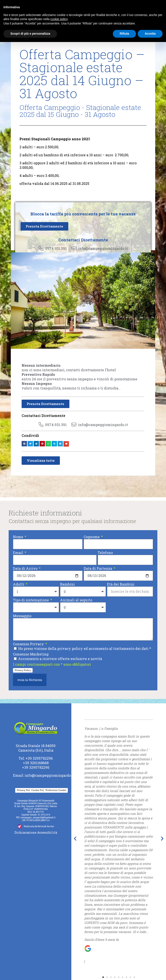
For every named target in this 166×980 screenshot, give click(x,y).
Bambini (67, 584)
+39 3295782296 (39, 758)
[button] (24, 444)
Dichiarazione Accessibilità (36, 832)
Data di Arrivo (26, 568)
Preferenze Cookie (56, 790)
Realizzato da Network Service (39, 826)
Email (18, 553)
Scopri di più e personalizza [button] (30, 34)
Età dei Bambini (121, 584)
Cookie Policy (39, 790)
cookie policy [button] (59, 19)
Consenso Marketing (31, 654)
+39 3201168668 (36, 763)
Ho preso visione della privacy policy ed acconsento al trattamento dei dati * (85, 648)
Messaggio (22, 616)
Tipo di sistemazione (31, 600)
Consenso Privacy (29, 644)
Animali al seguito (76, 600)
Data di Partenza (98, 568)
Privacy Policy (23, 670)
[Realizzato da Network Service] (19, 827)
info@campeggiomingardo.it (50, 775)
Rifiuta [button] (124, 34)
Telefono (105, 553)
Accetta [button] (150, 34)
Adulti (19, 584)
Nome (18, 537)
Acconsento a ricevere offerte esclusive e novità (60, 659)
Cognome (92, 537)
